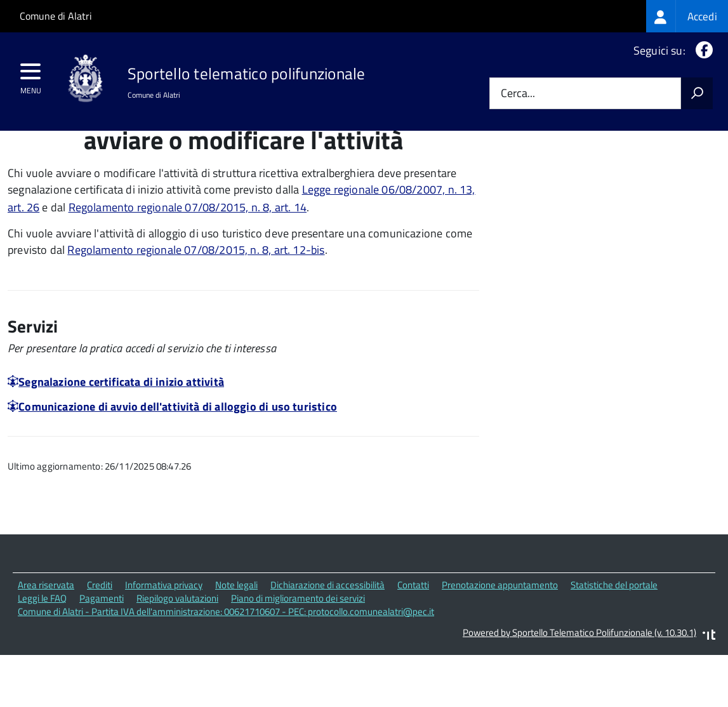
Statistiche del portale (614, 639)
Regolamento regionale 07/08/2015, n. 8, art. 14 (188, 261)
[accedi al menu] (31, 76)
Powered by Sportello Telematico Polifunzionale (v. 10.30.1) (579, 686)
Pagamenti (102, 651)
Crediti (100, 639)
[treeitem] (687, 16)
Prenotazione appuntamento (500, 639)
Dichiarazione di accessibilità (328, 639)
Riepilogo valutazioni (177, 651)
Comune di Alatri (56, 16)
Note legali (236, 639)
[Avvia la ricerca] (697, 93)
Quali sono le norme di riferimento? (613, 170)
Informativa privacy (164, 639)
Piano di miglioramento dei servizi (298, 651)
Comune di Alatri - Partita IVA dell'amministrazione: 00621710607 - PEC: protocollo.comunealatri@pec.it (226, 665)
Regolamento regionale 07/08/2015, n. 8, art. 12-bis (196, 303)
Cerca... (518, 94)
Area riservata (46, 639)
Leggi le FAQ (42, 651)
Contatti (413, 639)
